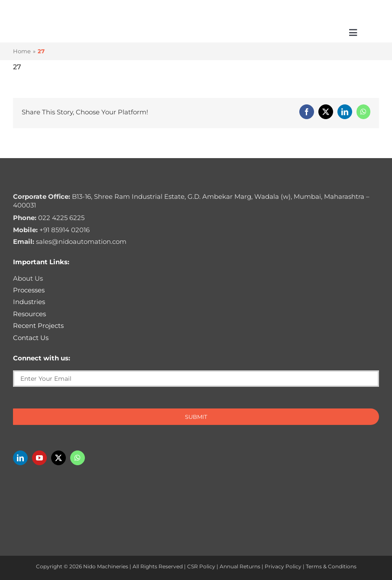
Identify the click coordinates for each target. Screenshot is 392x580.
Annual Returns (240, 566)
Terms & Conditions (331, 566)
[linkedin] (20, 458)
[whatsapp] (78, 458)
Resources (29, 314)
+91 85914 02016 (51, 230)
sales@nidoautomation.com (70, 241)
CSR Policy (201, 566)
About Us (28, 278)
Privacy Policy (283, 566)
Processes (29, 290)
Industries (29, 302)
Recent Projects (38, 326)
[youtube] (39, 458)
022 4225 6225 (49, 218)
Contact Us (31, 338)
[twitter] (58, 458)
